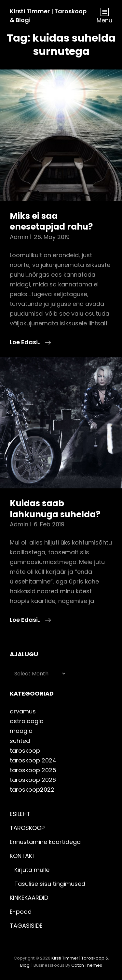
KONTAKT (23, 856)
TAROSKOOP (27, 828)
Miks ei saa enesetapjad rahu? (51, 221)
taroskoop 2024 (33, 760)
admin (19, 237)
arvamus (23, 711)
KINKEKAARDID (29, 898)
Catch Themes (87, 965)
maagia (21, 731)
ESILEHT (20, 814)
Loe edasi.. (30, 342)
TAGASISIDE (26, 926)
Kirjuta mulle (32, 870)
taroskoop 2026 (33, 780)
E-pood (21, 912)
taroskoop (25, 751)
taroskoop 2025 (33, 770)
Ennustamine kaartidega (45, 842)
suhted (20, 741)
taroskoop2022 (32, 790)
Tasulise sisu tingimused (50, 884)
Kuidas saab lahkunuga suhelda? (55, 509)
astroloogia (27, 721)
